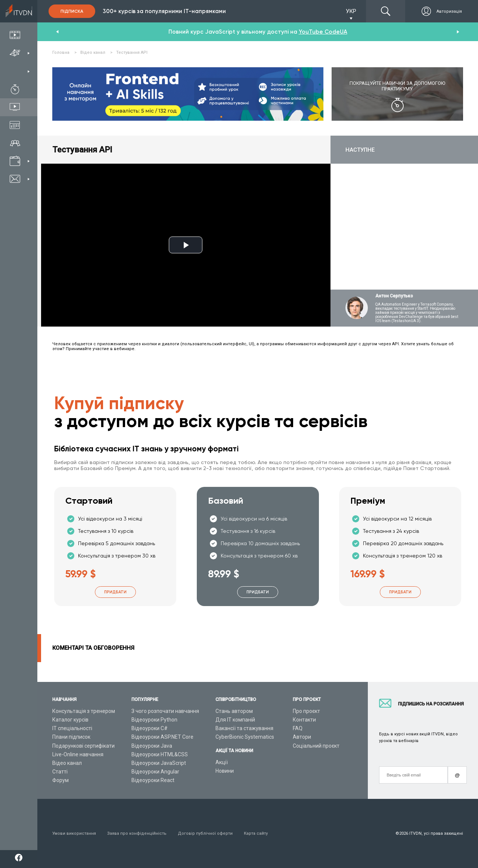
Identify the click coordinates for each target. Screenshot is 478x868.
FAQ (298, 728)
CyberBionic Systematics (245, 737)
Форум (60, 780)
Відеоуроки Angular (155, 772)
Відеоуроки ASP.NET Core (162, 737)
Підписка (72, 11)
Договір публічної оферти (205, 833)
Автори (302, 737)
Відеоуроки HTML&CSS (160, 754)
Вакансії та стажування (244, 728)
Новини (225, 771)
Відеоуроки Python (154, 720)
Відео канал (67, 763)
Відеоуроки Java (152, 746)
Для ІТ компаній (235, 720)
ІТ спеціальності (72, 728)
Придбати (115, 592)
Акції (222, 762)
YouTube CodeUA (323, 32)
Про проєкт (306, 711)
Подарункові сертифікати (83, 746)
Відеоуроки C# (150, 728)
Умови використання (74, 833)
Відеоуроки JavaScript (159, 763)
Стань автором (234, 711)
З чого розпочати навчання (165, 711)
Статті (60, 772)
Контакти (304, 720)
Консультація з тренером (84, 711)
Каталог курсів (70, 720)
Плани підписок (71, 737)
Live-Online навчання (78, 754)
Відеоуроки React (153, 780)
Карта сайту (256, 833)
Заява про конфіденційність (137, 833)
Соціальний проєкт (316, 746)
